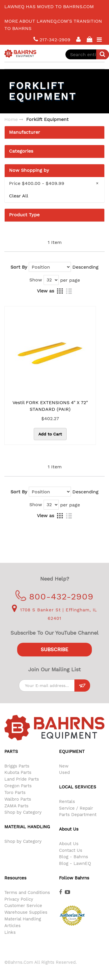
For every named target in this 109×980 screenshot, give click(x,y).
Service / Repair (76, 808)
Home (11, 119)
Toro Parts (15, 792)
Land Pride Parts (22, 779)
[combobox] (87, 54)
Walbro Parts (18, 799)
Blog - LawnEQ (75, 863)
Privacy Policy (19, 899)
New (64, 766)
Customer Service (23, 906)
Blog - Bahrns (74, 857)
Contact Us (71, 850)
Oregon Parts (18, 786)
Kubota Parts (18, 772)
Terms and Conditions (27, 892)
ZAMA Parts (16, 806)
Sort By (19, 267)
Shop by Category (23, 812)
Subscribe (54, 649)
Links (10, 932)
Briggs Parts (17, 766)
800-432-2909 (54, 596)
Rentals (67, 802)
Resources (15, 878)
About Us (69, 844)
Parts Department (78, 815)
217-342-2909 (52, 39)
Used (64, 772)
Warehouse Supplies (26, 912)
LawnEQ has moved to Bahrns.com (49, 7)
